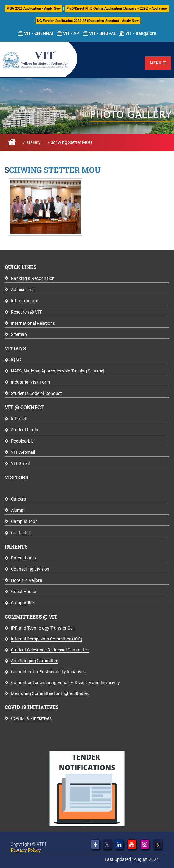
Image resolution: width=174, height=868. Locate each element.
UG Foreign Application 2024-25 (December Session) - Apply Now (88, 21)
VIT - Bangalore (138, 33)
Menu (158, 63)
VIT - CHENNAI (36, 33)
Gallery (34, 142)
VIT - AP (68, 33)
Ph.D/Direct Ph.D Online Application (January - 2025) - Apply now (117, 9)
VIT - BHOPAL (100, 33)
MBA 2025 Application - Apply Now (34, 9)
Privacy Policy (26, 850)
